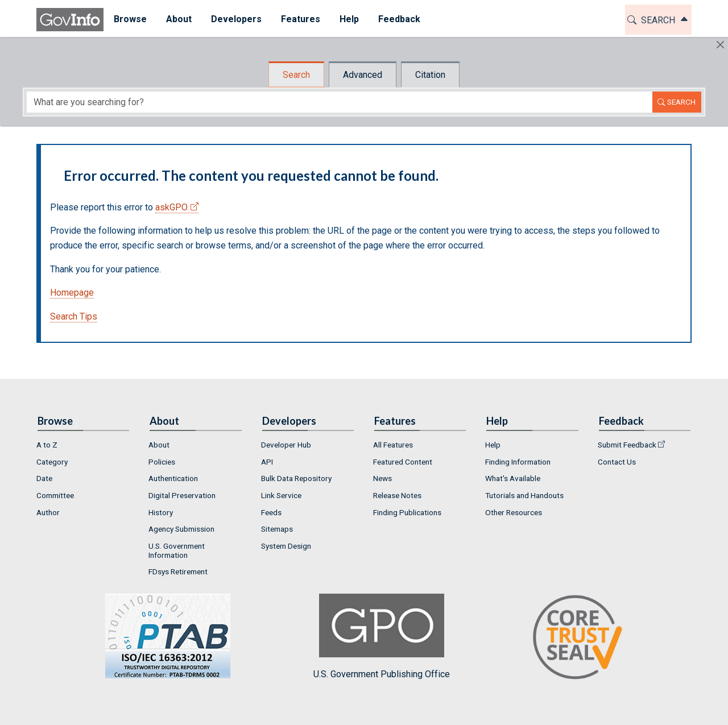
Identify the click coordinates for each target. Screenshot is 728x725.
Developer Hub (286, 445)
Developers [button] (236, 19)
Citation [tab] (430, 75)
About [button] (178, 19)
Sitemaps (277, 529)
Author (48, 512)
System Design (286, 546)
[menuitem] (130, 20)
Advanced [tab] (363, 75)
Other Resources (514, 512)
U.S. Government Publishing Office (382, 637)
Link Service (281, 495)
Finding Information (518, 462)
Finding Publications (407, 512)
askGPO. (172, 207)
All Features (393, 445)
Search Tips (74, 316)
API (267, 462)
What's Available (513, 478)
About (159, 445)
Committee (55, 495)
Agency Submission (181, 529)
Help (493, 445)
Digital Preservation (182, 495)
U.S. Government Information (177, 550)
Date (44, 478)
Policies (162, 462)
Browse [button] (130, 19)
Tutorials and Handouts (524, 495)
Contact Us (617, 462)
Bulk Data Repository (296, 478)
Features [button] (300, 19)
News (382, 478)
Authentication (173, 478)
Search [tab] (296, 75)
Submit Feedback (627, 445)
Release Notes (397, 495)
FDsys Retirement (178, 571)
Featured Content (403, 462)
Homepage (72, 293)
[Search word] (340, 102)
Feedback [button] (399, 19)
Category (52, 462)
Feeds (271, 512)
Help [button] (349, 19)
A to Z (47, 445)
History (161, 512)
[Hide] (720, 45)
